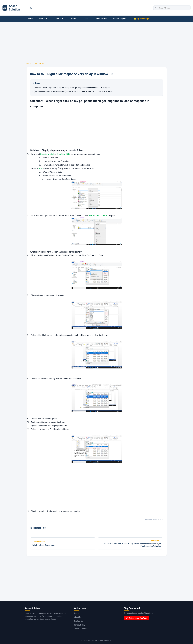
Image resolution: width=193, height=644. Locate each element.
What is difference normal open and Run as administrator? (56, 252)
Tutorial (74, 19)
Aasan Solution (14, 8)
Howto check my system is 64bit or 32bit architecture (66, 165)
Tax (87, 19)
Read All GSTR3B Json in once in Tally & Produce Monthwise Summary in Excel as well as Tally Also (132, 545)
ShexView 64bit (47, 154)
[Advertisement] (11, 55)
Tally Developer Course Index (44, 545)
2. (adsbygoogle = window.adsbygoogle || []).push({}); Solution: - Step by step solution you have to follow (72, 91)
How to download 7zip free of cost (61, 179)
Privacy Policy (80, 625)
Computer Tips (39, 64)
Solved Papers (120, 19)
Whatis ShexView (51, 158)
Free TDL (44, 19)
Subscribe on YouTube (137, 618)
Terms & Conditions (82, 629)
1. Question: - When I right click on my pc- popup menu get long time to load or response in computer (71, 88)
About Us (78, 617)
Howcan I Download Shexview (56, 161)
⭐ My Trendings (141, 19)
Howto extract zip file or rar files (57, 176)
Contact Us (78, 621)
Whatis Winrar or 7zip (52, 172)
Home (30, 19)
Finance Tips (101, 19)
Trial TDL (59, 19)
